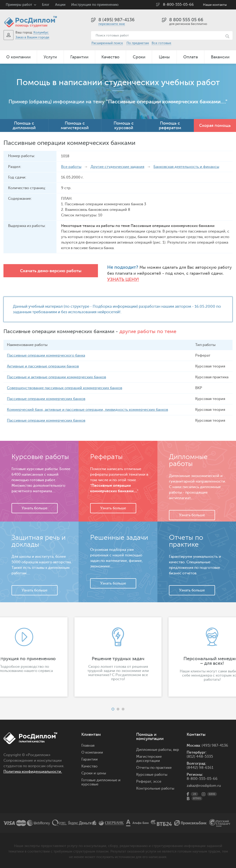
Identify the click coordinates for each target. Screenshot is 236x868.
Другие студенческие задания (117, 167)
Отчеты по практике (154, 768)
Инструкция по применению (95, 5)
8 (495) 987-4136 (117, 20)
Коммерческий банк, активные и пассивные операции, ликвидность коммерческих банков (87, 410)
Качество (110, 57)
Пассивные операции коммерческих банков (46, 399)
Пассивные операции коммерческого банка (46, 355)
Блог (46, 5)
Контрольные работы (155, 788)
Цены (164, 57)
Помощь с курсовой (124, 125)
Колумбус (41, 32)
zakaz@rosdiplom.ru (204, 786)
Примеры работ (19, 5)
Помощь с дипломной (24, 125)
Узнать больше (35, 508)
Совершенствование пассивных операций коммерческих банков (65, 388)
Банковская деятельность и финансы (186, 167)
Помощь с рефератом (170, 125)
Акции (60, 5)
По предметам (138, 43)
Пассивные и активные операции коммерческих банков (56, 377)
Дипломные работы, (155, 750)
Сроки (139, 57)
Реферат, (144, 781)
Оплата (190, 57)
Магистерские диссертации (149, 759)
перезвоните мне (112, 24)
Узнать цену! (123, 279)
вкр (176, 750)
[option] (118, 657)
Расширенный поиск (107, 43)
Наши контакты (215, 5)
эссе (157, 781)
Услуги (50, 57)
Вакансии (220, 57)
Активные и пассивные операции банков (43, 366)
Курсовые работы (152, 775)
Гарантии (79, 57)
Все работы (71, 167)
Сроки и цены (94, 773)
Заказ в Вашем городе (32, 37)
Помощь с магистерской (75, 125)
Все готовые (161, 43)
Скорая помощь (215, 125)
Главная (88, 746)
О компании (18, 57)
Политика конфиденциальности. (33, 772)
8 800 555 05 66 (186, 20)
